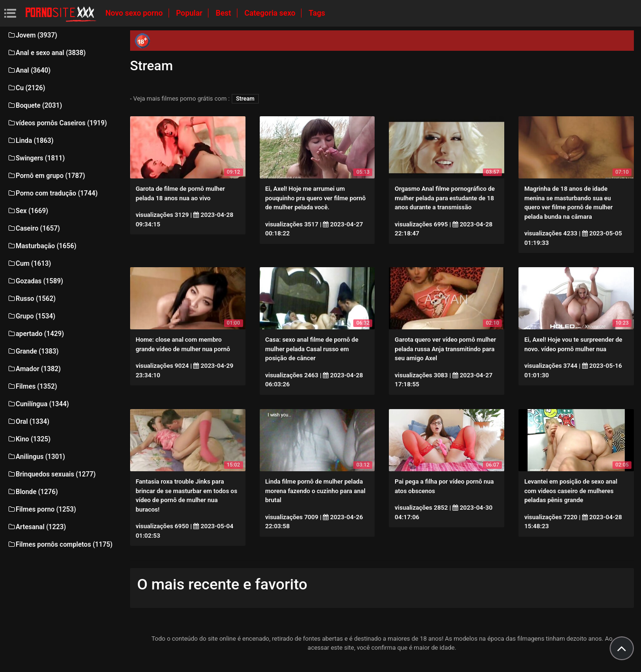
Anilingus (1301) (36, 457)
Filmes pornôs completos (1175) (60, 544)
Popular (190, 13)
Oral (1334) (28, 421)
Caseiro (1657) (33, 228)
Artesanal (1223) (37, 527)
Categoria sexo (271, 13)
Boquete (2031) (35, 105)
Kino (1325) (29, 439)
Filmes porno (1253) (42, 509)
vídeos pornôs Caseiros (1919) (57, 123)
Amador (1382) (34, 369)
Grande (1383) (33, 351)
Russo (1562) (31, 299)
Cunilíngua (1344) (38, 404)
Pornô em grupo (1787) (46, 176)
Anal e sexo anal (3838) (46, 53)
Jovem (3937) (32, 35)
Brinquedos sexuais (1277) (51, 474)
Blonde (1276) (33, 492)
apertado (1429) (36, 334)
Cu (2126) (26, 88)
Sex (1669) (28, 211)
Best (224, 13)
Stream (245, 99)
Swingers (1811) (36, 158)
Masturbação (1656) (42, 246)
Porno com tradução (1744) (52, 193)
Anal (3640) (29, 70)
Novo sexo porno (135, 13)
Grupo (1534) (31, 316)
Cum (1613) (29, 263)
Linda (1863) (30, 140)
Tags (317, 13)
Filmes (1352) (32, 386)
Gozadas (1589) (35, 281)
